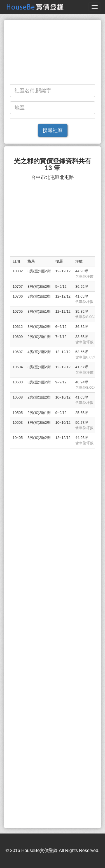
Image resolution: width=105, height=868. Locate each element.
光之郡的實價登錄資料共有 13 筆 (53, 165)
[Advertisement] (53, 53)
